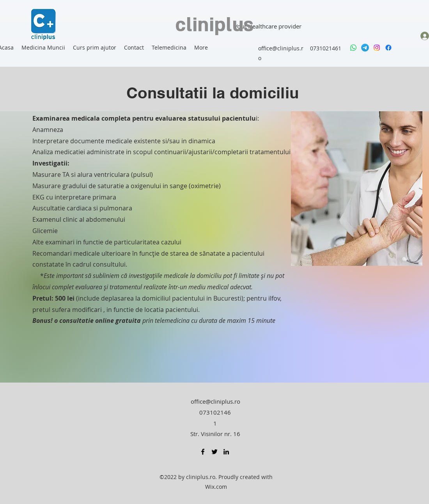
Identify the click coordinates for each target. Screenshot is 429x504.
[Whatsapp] (353, 48)
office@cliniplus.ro (215, 401)
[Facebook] (388, 48)
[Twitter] (214, 452)
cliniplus (214, 25)
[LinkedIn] (226, 452)
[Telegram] (365, 48)
